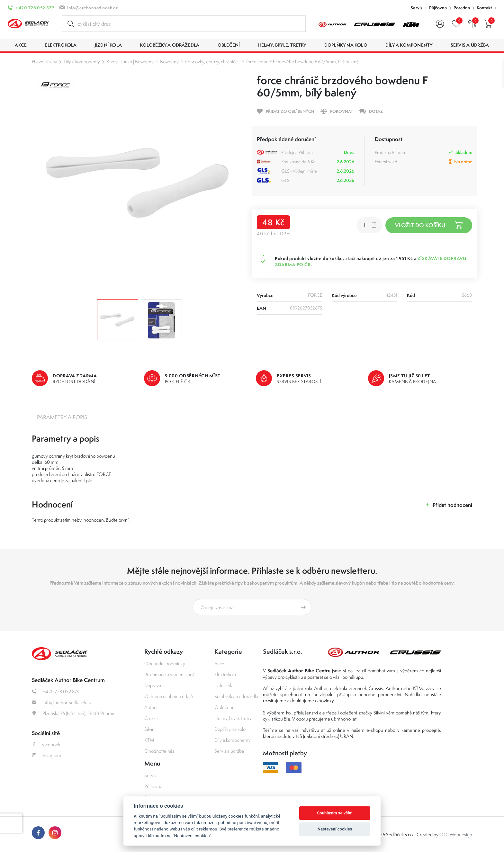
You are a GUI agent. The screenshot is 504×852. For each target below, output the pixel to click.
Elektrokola (225, 674)
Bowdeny (169, 62)
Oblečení (224, 707)
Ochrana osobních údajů (169, 696)
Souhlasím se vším (335, 813)
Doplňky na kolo (230, 729)
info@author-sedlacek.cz (93, 8)
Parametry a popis (62, 417)
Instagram (46, 755)
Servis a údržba (229, 751)
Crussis (151, 718)
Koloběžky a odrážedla (236, 696)
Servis (416, 8)
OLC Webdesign (456, 834)
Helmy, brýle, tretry (233, 718)
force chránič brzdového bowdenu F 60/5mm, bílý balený (302, 62)
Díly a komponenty (82, 62)
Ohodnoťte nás (159, 751)
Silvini (150, 729)
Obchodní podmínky (165, 664)
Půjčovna (438, 8)
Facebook (46, 744)
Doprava (153, 685)
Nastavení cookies (335, 829)
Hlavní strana (45, 62)
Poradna (462, 8)
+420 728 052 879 (35, 8)
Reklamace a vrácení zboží (170, 674)
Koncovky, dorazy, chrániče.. (212, 62)
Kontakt (484, 8)
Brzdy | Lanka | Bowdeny (130, 62)
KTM (149, 740)
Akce (219, 664)
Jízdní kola (224, 685)
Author (151, 707)
